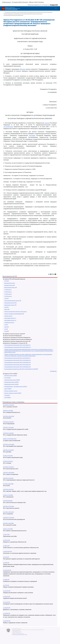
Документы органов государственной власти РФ (17, 341)
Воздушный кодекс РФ (11, 287)
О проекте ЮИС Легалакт (20, 2)
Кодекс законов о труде (11, 391)
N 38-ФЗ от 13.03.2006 (8, 450)
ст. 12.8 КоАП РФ (7, 570)
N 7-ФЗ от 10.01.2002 (8, 456)
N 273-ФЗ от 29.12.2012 (8, 422)
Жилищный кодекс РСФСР (12, 382)
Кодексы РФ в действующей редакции (15, 279)
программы (32, 135)
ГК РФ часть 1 (8, 290)
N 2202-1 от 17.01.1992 (8, 495)
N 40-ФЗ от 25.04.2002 (9, 416)
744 (26, 187)
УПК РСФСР (8, 397)
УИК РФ (6, 327)
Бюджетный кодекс (10, 283)
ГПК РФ (6, 298)
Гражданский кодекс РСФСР (12, 380)
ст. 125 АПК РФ (7, 621)
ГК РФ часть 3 (8, 294)
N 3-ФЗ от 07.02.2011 (8, 461)
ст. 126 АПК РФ (7, 608)
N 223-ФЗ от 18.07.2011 (8, 489)
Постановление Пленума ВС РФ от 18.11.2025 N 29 (17, 365)
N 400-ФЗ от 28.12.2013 (9, 405)
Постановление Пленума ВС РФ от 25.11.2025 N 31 (17, 345)
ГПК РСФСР (7, 378)
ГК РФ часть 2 (8, 292)
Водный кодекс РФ (10, 285)
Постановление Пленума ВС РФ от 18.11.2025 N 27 (17, 358)
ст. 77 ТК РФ (6, 585)
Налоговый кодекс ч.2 (10, 320)
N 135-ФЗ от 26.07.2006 (9, 473)
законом (47, 123)
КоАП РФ (7, 309)
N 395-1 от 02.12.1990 (8, 529)
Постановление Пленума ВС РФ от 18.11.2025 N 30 (17, 360)
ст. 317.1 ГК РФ (6, 540)
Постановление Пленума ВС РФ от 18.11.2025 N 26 (17, 367)
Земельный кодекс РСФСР (11, 384)
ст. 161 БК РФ (6, 580)
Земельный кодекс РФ (10, 305)
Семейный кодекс (9, 322)
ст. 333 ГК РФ (6, 535)
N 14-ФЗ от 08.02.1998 (8, 484)
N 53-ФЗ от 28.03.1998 (8, 523)
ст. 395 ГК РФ (6, 546)
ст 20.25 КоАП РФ (7, 551)
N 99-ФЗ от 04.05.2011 (8, 478)
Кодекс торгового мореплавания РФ (14, 314)
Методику (23, 69)
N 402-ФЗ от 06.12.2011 (8, 467)
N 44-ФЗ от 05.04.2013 (8, 512)
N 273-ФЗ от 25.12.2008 (9, 444)
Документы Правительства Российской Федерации (18, 339)
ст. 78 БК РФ (6, 563)
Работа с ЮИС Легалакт (36, 2)
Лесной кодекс (8, 316)
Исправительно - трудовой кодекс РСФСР (16, 386)
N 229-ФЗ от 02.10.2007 (9, 518)
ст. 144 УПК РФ (7, 591)
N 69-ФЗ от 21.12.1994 (8, 411)
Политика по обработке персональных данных (20, 634)
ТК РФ (6, 325)
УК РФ (6, 329)
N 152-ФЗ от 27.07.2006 (9, 506)
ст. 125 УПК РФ (7, 596)
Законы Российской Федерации (13, 336)
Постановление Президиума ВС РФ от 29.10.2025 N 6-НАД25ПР (21, 369)
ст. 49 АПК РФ (7, 613)
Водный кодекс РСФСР (11, 376)
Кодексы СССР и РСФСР (11, 374)
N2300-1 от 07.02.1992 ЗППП (10, 439)
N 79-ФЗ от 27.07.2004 (8, 427)
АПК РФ (7, 281)
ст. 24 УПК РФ (6, 602)
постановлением (8, 127)
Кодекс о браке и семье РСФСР (13, 393)
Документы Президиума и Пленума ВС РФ (16, 343)
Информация (7, 2)
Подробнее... (53, 371)
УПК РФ (6, 331)
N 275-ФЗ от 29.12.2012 (8, 433)
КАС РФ (6, 307)
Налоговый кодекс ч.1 (10, 318)
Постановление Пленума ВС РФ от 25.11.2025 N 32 (17, 347)
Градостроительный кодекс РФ (13, 301)
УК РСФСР (7, 395)
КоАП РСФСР (8, 389)
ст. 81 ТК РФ (6, 557)
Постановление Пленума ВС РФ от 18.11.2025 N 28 (17, 362)
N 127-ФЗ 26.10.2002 (8, 501)
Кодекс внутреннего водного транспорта (15, 312)
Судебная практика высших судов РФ (15, 334)
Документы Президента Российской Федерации (17, 337)
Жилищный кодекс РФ (10, 303)
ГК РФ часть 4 (8, 296)
